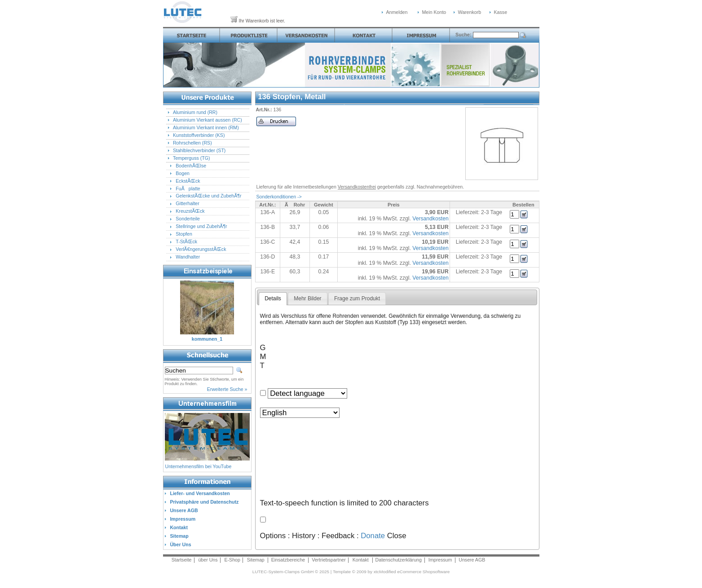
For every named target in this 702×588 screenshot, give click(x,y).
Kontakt (361, 560)
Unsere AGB (472, 560)
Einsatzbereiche (288, 560)
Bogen (183, 173)
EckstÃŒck (188, 181)
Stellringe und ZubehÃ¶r (201, 226)
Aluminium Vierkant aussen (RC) (208, 120)
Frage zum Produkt (357, 298)
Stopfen (184, 234)
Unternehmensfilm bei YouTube (199, 466)
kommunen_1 (207, 339)
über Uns (208, 560)
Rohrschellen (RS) (192, 143)
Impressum (440, 560)
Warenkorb (470, 12)
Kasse (501, 12)
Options (273, 536)
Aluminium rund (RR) (195, 112)
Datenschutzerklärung (399, 560)
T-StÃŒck (186, 241)
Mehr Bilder (307, 298)
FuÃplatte (188, 189)
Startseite (182, 560)
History (304, 536)
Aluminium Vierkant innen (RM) (206, 127)
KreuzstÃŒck (190, 211)
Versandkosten (430, 219)
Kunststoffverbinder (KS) (199, 135)
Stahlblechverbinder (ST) (199, 150)
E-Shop (232, 560)
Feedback (338, 536)
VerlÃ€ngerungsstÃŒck (201, 249)
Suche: (464, 35)
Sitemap (256, 560)
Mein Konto (434, 12)
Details (273, 298)
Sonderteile (188, 219)
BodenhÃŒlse (191, 166)
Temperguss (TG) (192, 158)
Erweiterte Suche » (227, 389)
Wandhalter (188, 257)
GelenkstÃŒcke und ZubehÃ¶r (208, 196)
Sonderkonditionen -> (279, 197)
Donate (373, 536)
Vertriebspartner (329, 560)
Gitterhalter (188, 203)
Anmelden (397, 12)
